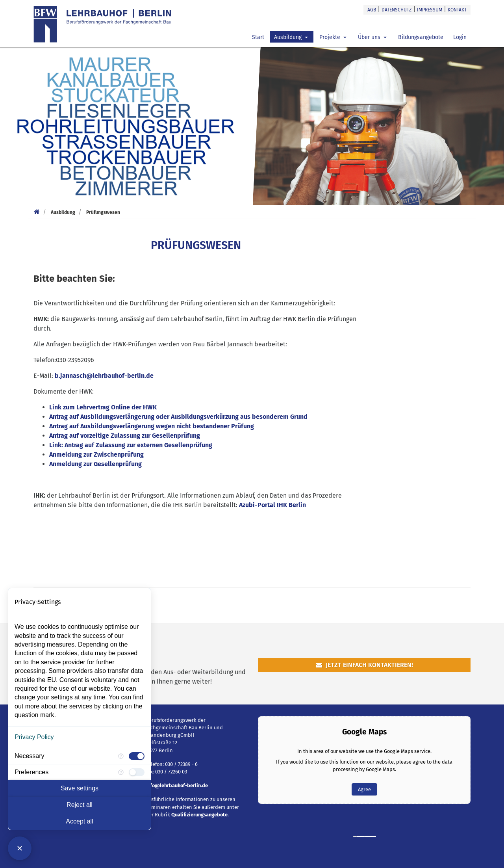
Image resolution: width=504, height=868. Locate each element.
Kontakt (457, 10)
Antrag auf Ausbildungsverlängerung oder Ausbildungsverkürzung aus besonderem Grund (178, 417)
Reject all (80, 805)
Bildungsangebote (421, 37)
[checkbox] (137, 756)
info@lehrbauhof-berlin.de (177, 785)
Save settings (80, 788)
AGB (372, 10)
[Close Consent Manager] (20, 848)
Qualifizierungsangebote (199, 815)
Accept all (79, 821)
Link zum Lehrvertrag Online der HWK (103, 407)
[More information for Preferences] (121, 772)
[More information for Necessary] (121, 756)
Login (460, 37)
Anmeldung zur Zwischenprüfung (96, 454)
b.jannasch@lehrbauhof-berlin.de (104, 376)
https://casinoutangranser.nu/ (371, 836)
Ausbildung (289, 37)
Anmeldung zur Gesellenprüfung (95, 464)
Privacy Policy (34, 737)
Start (258, 37)
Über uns (370, 37)
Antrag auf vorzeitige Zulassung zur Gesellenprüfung (125, 436)
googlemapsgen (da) (361, 836)
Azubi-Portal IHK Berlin (272, 505)
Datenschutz (397, 10)
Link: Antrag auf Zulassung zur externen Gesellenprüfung (131, 445)
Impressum (430, 10)
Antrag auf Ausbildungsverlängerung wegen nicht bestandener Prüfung (152, 426)
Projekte (331, 37)
